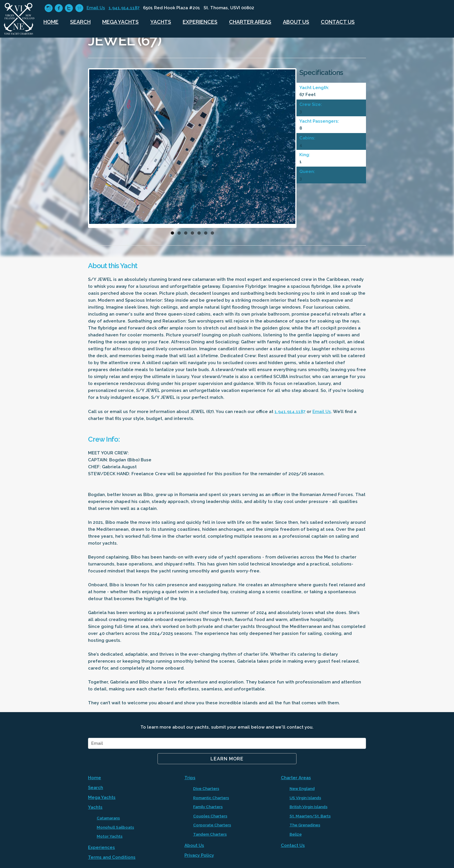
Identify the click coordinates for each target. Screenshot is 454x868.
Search (80, 22)
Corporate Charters (212, 825)
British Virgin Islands (309, 807)
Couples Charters (210, 816)
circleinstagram (48, 8)
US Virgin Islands (305, 798)
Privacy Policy (199, 855)
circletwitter (69, 8)
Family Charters (208, 807)
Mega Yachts (120, 22)
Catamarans (108, 818)
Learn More (227, 759)
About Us (296, 22)
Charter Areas (250, 22)
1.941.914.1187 (124, 8)
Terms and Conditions (112, 857)
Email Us (96, 8)
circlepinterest (79, 8)
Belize (296, 834)
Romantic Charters (211, 798)
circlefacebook (59, 8)
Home (51, 22)
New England (302, 788)
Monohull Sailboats (115, 827)
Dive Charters (206, 788)
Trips (190, 778)
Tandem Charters (210, 834)
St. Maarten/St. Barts (310, 816)
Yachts (161, 22)
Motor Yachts (110, 836)
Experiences (200, 22)
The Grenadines (305, 825)
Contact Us (338, 22)
